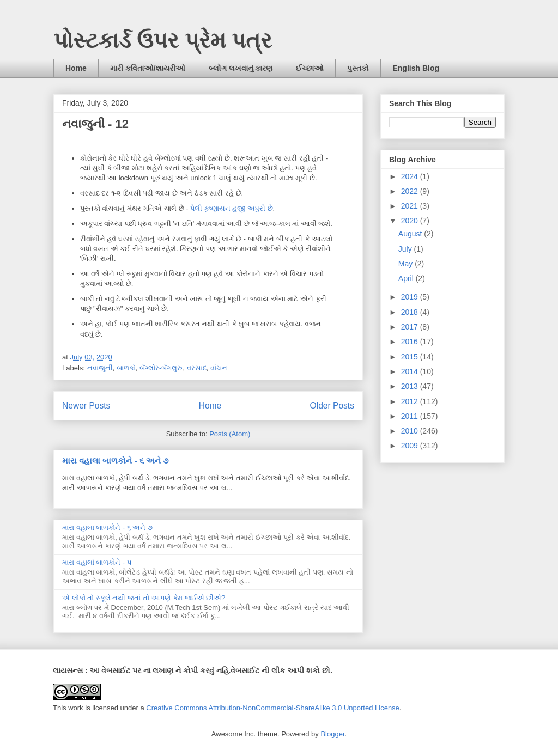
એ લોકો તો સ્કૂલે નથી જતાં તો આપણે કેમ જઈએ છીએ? (144, 598)
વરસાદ (197, 368)
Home (76, 68)
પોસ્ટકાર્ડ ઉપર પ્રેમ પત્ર (163, 40)
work (75, 708)
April (407, 278)
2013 (411, 386)
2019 (411, 297)
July (406, 249)
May (407, 264)
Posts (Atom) (230, 434)
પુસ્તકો (358, 68)
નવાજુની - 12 (95, 124)
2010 (411, 431)
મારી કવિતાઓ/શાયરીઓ (148, 68)
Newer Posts (86, 406)
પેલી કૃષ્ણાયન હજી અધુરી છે (231, 208)
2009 (411, 446)
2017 (411, 327)
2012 (411, 401)
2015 (411, 357)
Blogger (332, 734)
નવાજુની (100, 368)
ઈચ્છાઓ (310, 68)
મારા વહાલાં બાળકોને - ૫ (97, 562)
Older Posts (332, 406)
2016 (411, 342)
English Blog (416, 68)
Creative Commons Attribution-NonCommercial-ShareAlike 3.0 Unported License (273, 708)
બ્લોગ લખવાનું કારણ (241, 68)
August (411, 234)
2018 (411, 312)
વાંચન (219, 368)
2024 (411, 176)
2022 (411, 191)
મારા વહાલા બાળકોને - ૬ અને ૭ (115, 461)
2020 (411, 221)
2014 (411, 371)
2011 (411, 416)
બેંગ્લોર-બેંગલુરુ (161, 368)
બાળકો (126, 368)
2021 (411, 206)
